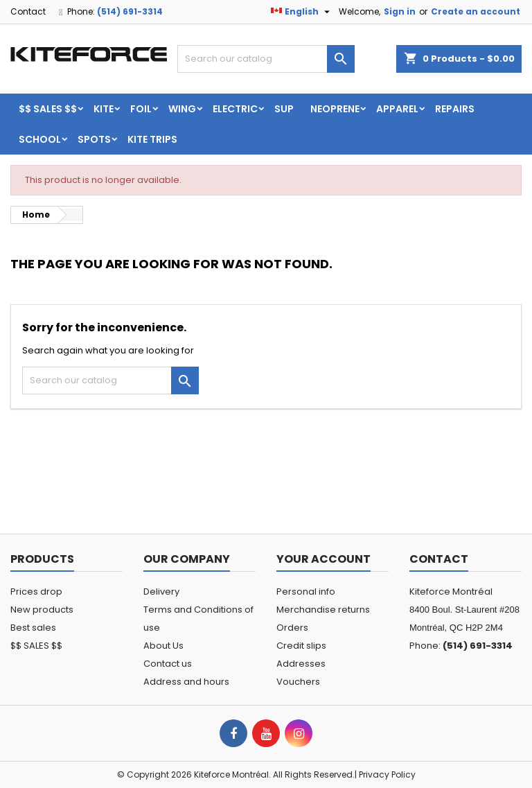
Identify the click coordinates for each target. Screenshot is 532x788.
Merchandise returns (323, 610)
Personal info (306, 592)
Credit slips (301, 646)
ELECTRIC (235, 109)
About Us (163, 646)
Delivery (161, 592)
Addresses (301, 664)
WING (182, 109)
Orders (292, 628)
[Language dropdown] (302, 12)
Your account (323, 559)
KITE (104, 109)
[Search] (266, 59)
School (40, 139)
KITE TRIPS (152, 139)
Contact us (168, 664)
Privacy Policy (387, 774)
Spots (94, 139)
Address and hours (186, 682)
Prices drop (36, 592)
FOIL (141, 109)
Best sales (33, 628)
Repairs (455, 109)
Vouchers (298, 682)
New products (42, 610)
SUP (284, 109)
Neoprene (335, 109)
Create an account (476, 11)
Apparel (397, 109)
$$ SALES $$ (48, 109)
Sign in (400, 11)
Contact (28, 11)
